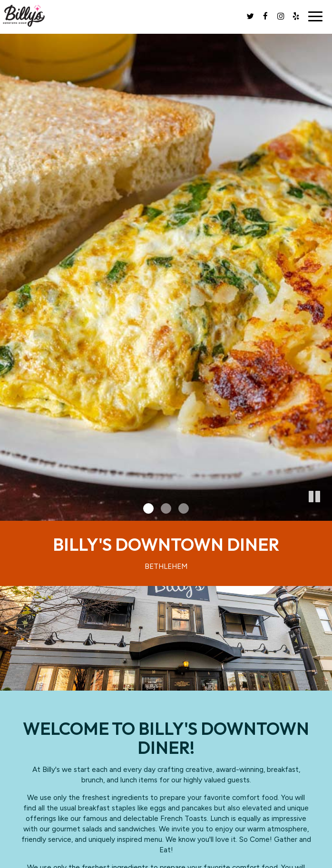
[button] (325, 514)
